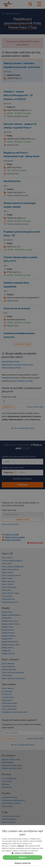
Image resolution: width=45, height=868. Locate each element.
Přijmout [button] (23, 857)
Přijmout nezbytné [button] (22, 863)
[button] (22, 853)
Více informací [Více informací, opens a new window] (33, 851)
